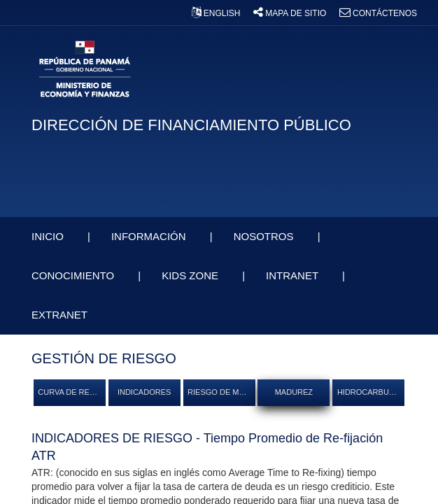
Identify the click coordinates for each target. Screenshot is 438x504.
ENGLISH (217, 13)
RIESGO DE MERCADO (221, 392)
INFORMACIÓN (150, 236)
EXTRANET (61, 315)
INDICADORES (144, 392)
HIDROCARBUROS (371, 392)
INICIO (49, 236)
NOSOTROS (265, 236)
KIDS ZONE (191, 275)
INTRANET (294, 275)
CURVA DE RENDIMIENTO (71, 392)
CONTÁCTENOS (378, 13)
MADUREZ (294, 392)
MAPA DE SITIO (291, 13)
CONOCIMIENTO (74, 275)
